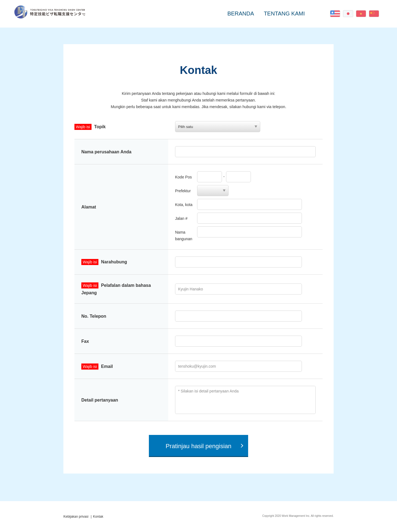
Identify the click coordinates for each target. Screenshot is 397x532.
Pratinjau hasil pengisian (199, 446)
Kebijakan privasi (76, 517)
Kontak (319, 14)
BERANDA (241, 14)
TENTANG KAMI (284, 14)
